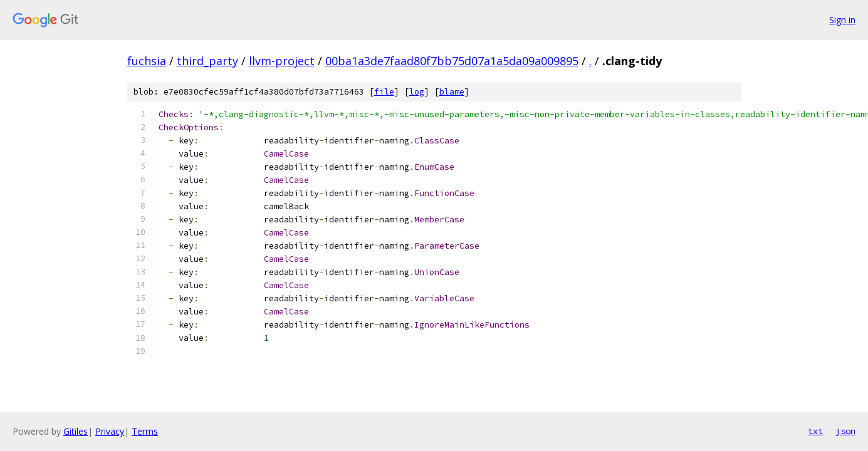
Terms (145, 431)
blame (452, 92)
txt (815, 431)
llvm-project (282, 61)
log (417, 92)
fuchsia (147, 61)
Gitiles (76, 431)
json (845, 431)
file (384, 92)
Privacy (110, 431)
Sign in (842, 20)
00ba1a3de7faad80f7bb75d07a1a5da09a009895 (452, 61)
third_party (207, 61)
